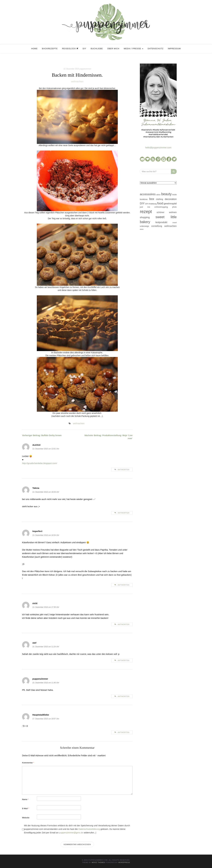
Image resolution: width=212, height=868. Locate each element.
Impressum (174, 49)
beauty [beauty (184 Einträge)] (166, 194)
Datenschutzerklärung (89, 829)
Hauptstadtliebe (41, 715)
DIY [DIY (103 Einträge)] (142, 203)
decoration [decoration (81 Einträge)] (171, 199)
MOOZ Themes (98, 862)
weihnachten (77, 81)
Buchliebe (97, 49)
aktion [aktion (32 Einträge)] (158, 195)
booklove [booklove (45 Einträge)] (144, 199)
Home (34, 49)
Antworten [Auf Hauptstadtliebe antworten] (124, 732)
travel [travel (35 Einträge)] (175, 222)
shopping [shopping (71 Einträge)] (145, 217)
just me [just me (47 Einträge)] (145, 207)
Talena (36, 488)
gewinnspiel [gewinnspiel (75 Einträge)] (170, 204)
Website (26, 818)
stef (34, 643)
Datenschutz (156, 49)
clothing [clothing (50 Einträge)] (159, 199)
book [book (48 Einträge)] (175, 195)
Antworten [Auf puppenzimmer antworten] (124, 696)
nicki (35, 603)
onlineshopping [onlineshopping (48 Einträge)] (161, 207)
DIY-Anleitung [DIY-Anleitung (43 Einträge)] (151, 204)
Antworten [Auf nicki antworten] (124, 624)
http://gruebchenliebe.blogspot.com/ (40, 463)
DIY (84, 49)
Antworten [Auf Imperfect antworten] (124, 585)
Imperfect (37, 531)
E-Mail (26, 809)
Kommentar (28, 763)
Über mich (113, 49)
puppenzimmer (85, 69)
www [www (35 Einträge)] (142, 229)
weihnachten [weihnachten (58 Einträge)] (170, 226)
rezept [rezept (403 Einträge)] (146, 212)
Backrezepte (50, 49)
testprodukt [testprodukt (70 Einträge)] (161, 222)
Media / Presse (133, 49)
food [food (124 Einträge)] (160, 203)
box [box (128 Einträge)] (152, 199)
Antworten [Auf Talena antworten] (124, 513)
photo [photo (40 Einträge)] (175, 207)
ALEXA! (37, 445)
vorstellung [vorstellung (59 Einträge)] (157, 226)
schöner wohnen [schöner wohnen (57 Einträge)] (167, 212)
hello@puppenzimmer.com (158, 148)
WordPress (124, 862)
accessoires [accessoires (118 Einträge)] (148, 194)
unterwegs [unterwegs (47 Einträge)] (144, 226)
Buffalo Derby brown (42, 435)
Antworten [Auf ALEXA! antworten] (124, 470)
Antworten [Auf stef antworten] (124, 660)
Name (25, 799)
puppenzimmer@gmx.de (71, 833)
